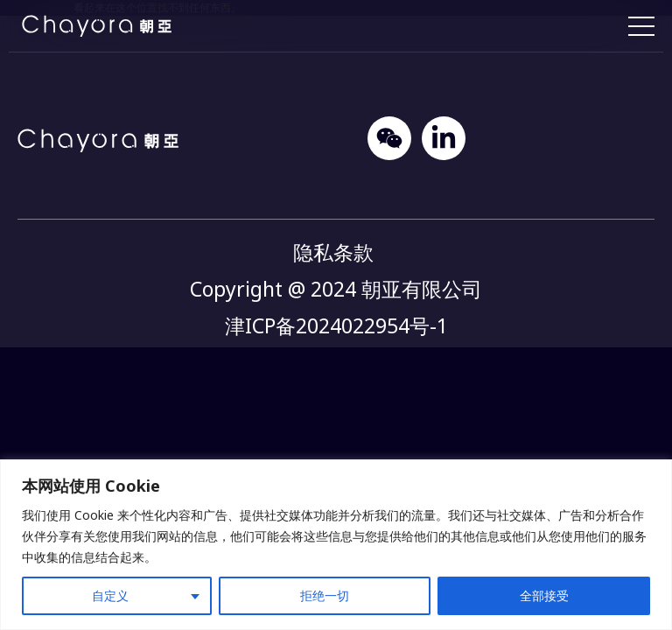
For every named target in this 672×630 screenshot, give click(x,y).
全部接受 (544, 595)
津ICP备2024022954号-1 (336, 325)
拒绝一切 (325, 595)
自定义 (110, 595)
